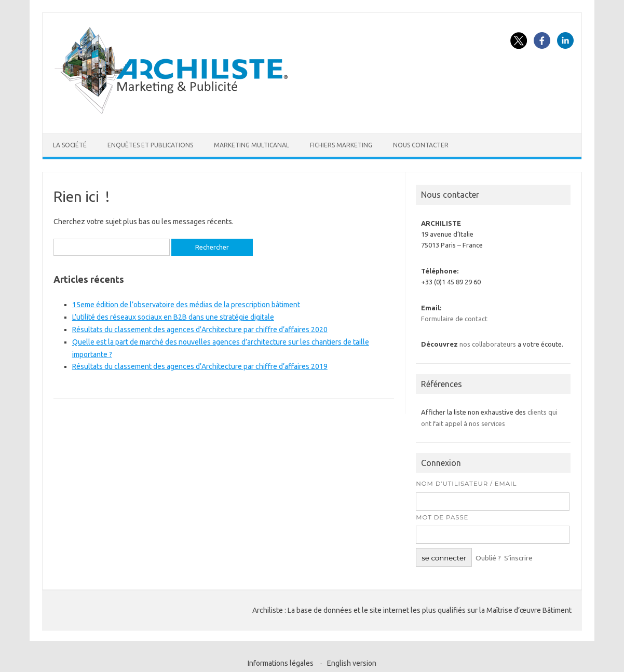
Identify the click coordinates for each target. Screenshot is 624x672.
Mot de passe (442, 517)
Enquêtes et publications (150, 145)
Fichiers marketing (341, 145)
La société (70, 145)
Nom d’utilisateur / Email (466, 484)
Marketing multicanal (252, 145)
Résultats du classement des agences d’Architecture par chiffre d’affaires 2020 (200, 330)
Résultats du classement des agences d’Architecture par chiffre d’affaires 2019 (200, 366)
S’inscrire (518, 558)
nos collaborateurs (488, 344)
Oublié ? (488, 558)
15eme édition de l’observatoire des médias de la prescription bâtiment (186, 305)
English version (352, 663)
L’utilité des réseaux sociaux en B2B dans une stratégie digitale (173, 317)
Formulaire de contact (454, 319)
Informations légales (281, 663)
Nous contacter (421, 145)
